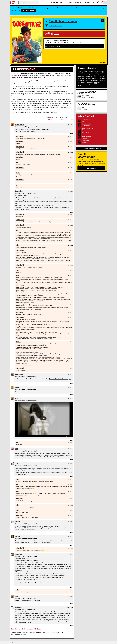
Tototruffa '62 (55, 26)
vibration (17, 522)
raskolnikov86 (49, 33)
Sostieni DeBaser (29, 11)
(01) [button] (72, 440)
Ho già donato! (102, 8)
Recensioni (54, 3)
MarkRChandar (19, 125)
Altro (87, 3)
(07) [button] (72, 477)
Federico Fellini (86, 124)
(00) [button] (72, 384)
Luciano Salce (86, 120)
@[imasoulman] (20, 495)
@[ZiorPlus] (23, 252)
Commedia (56, 41)
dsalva (17, 387)
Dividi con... (102, 63)
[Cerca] (29, 3)
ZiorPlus (18, 230)
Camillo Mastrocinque (63, 21)
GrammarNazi (19, 191)
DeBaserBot (18, 607)
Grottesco (64, 41)
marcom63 (18, 536)
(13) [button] (72, 212)
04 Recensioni (91, 168)
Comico (48, 41)
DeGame (70, 3)
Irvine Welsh (86, 132)
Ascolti (63, 3)
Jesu (83, 108)
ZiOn (17, 162)
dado (16, 449)
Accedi (17, 634)
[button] (93, 3)
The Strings (85, 96)
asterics (18, 173)
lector (17, 245)
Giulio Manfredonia (87, 128)
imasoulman (19, 498)
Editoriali (79, 3)
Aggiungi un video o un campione (91, 148)
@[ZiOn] (32, 507)
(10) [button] (72, 134)
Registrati (23, 634)
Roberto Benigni (87, 137)
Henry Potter (86, 141)
